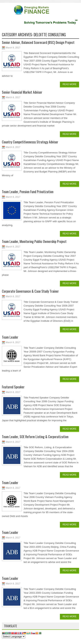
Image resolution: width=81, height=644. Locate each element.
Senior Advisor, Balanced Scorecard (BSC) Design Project (38, 42)
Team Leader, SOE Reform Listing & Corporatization (35, 437)
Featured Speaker (13, 387)
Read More (69, 84)
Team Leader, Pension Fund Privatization (28, 192)
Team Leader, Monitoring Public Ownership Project (34, 241)
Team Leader (10, 337)
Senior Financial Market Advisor (22, 92)
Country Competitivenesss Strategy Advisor (30, 142)
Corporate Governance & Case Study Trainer (30, 291)
